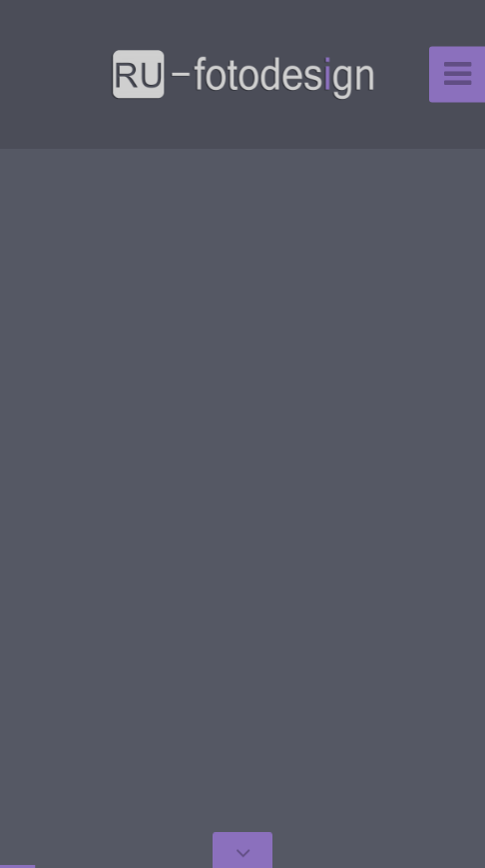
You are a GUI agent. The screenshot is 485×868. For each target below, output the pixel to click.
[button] (60, 434)
